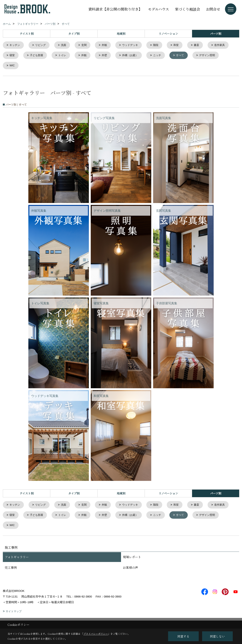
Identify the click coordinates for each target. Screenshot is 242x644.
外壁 (134, 56)
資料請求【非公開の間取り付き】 (115, 9)
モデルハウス (159, 9)
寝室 (39, 56)
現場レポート (132, 559)
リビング (42, 45)
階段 (161, 45)
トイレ (91, 56)
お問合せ (213, 9)
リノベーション (168, 34)
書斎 (203, 45)
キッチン (16, 45)
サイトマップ (14, 614)
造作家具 (16, 56)
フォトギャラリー (17, 559)
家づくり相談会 (187, 9)
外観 (108, 45)
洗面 (66, 45)
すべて (213, 56)
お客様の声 (130, 570)
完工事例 (11, 570)
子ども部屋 (64, 56)
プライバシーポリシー (96, 634)
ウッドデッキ (134, 45)
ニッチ (189, 56)
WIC (45, 66)
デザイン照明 (18, 66)
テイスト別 (27, 34)
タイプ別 (74, 34)
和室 (182, 45)
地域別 (121, 34)
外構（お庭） (161, 56)
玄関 (87, 45)
